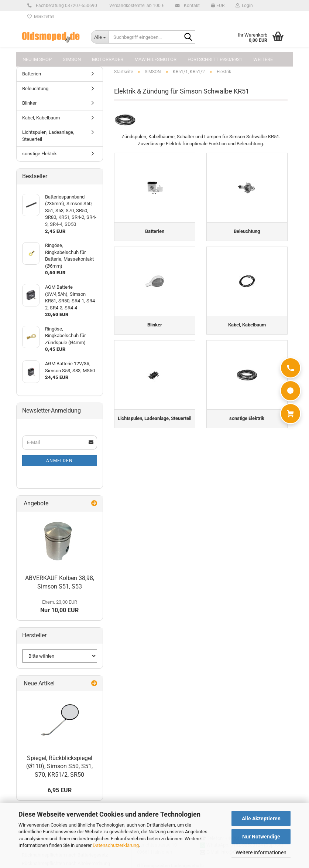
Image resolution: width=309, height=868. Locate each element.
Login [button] (244, 6)
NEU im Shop (37, 59)
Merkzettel (41, 17)
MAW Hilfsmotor (155, 59)
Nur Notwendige (261, 837)
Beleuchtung (35, 89)
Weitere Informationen (261, 852)
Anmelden (59, 461)
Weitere (263, 59)
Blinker (29, 103)
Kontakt (191, 6)
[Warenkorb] (291, 414)
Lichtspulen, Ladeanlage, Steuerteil (48, 136)
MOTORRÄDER (108, 59)
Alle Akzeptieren (261, 818)
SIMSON (72, 59)
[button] (218, 6)
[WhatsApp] (291, 391)
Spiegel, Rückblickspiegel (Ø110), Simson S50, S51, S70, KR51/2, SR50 (59, 767)
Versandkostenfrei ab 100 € (136, 6)
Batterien (32, 74)
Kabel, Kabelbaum (41, 118)
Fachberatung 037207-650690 (65, 6)
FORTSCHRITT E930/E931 (215, 59)
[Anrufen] (291, 368)
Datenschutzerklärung (116, 845)
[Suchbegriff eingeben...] (100, 37)
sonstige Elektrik (40, 154)
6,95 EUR (60, 790)
